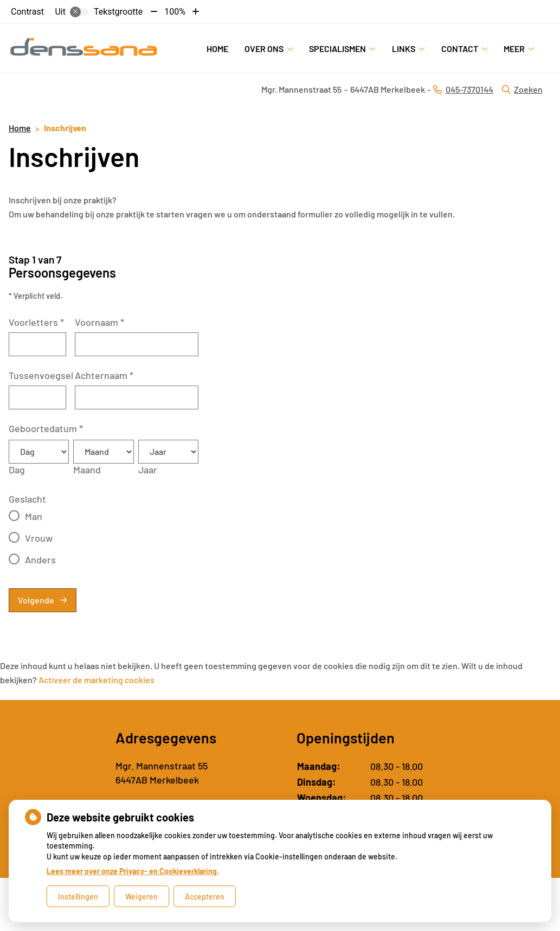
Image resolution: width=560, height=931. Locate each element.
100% (175, 12)
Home (217, 49)
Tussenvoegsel (41, 375)
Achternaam (104, 375)
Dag (17, 470)
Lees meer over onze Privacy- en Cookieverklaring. (133, 871)
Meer (514, 49)
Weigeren (141, 897)
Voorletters (36, 322)
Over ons (264, 49)
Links (404, 49)
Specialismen (337, 49)
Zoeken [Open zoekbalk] (522, 89)
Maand (87, 470)
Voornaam (99, 322)
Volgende (36, 600)
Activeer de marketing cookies (96, 680)
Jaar (148, 470)
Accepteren (205, 897)
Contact (460, 49)
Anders (40, 560)
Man (34, 516)
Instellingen (78, 897)
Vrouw (39, 538)
